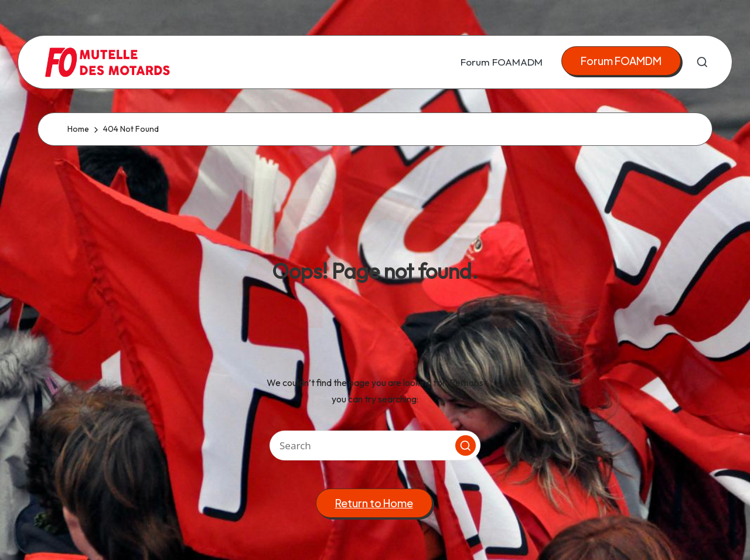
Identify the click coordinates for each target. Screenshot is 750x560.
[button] (621, 61)
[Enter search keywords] (375, 445)
